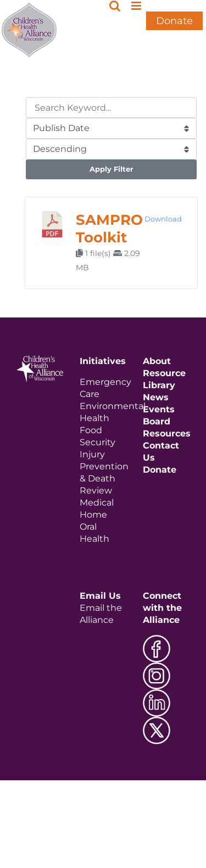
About (157, 361)
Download (163, 219)
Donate (174, 21)
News (156, 397)
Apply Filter (112, 169)
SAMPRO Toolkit (109, 229)
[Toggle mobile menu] (137, 6)
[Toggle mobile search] (115, 6)
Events (159, 409)
